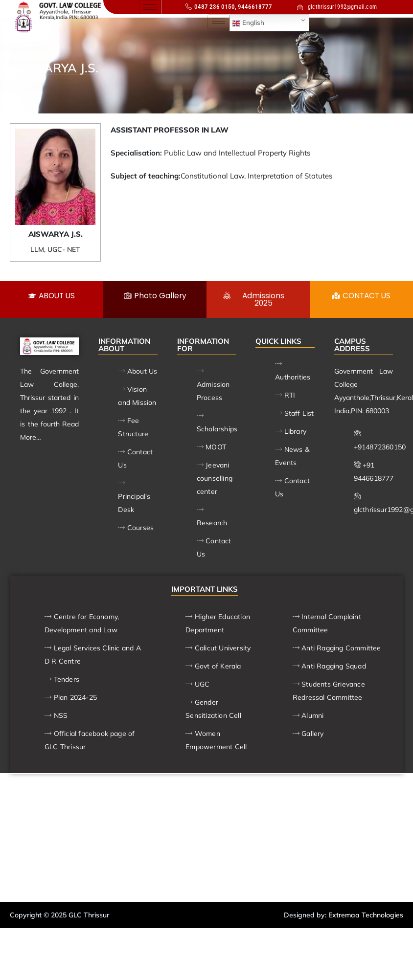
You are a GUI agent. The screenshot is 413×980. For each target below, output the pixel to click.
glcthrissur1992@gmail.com (337, 7)
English (248, 23)
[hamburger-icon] (150, 7)
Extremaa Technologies (366, 915)
